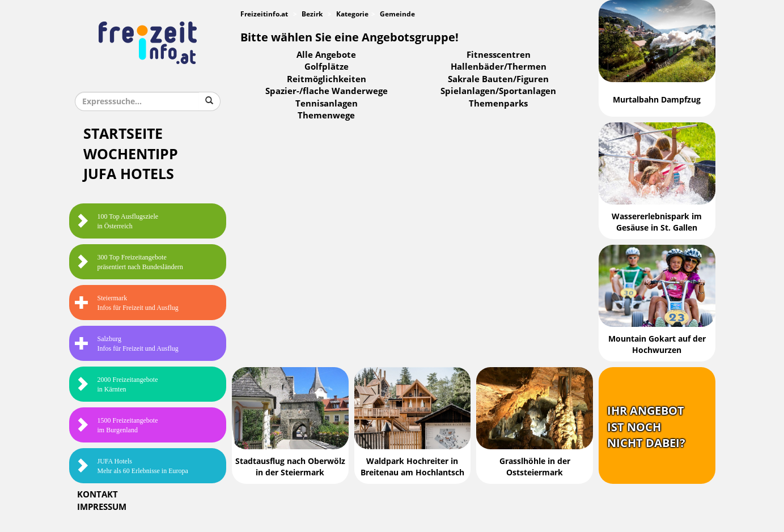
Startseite (123, 134)
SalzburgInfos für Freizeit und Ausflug (127, 344)
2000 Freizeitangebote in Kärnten (116, 384)
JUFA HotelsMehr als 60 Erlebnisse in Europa (132, 466)
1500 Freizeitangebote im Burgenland (116, 425)
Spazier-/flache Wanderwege (327, 91)
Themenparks (498, 104)
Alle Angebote (326, 55)
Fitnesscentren (499, 55)
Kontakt (98, 495)
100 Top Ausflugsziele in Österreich (117, 221)
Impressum (102, 507)
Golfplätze (327, 67)
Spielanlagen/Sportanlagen (498, 91)
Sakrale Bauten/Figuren (498, 79)
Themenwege (326, 116)
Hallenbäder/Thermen (499, 67)
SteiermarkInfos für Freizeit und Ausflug (127, 303)
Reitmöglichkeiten (327, 79)
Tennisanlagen (327, 104)
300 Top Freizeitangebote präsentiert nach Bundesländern (129, 262)
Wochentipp (131, 154)
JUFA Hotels (129, 174)
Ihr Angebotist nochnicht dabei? (646, 427)
